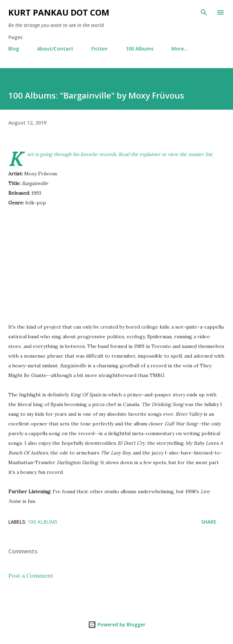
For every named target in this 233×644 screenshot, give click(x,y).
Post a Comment (31, 576)
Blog (14, 49)
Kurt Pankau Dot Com (59, 12)
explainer (150, 154)
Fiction (100, 49)
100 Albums (140, 49)
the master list (196, 154)
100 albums (43, 522)
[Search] (204, 12)
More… (180, 49)
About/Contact (55, 49)
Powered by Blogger (117, 624)
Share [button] (209, 522)
